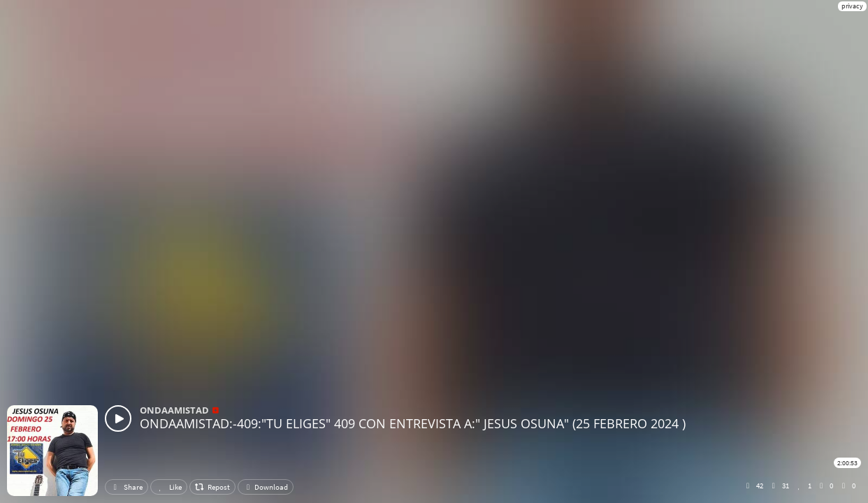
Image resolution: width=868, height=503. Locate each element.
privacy (852, 6)
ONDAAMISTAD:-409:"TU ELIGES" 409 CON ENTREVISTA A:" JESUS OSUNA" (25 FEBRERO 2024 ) (413, 423)
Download (266, 487)
